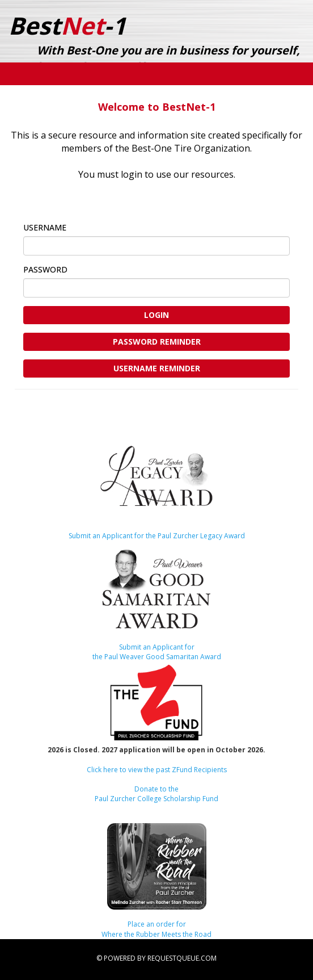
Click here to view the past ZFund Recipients (157, 770)
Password (69, 269)
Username (68, 227)
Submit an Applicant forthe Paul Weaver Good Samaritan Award (157, 652)
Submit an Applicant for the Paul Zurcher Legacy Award (157, 536)
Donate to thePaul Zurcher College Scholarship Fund (156, 794)
